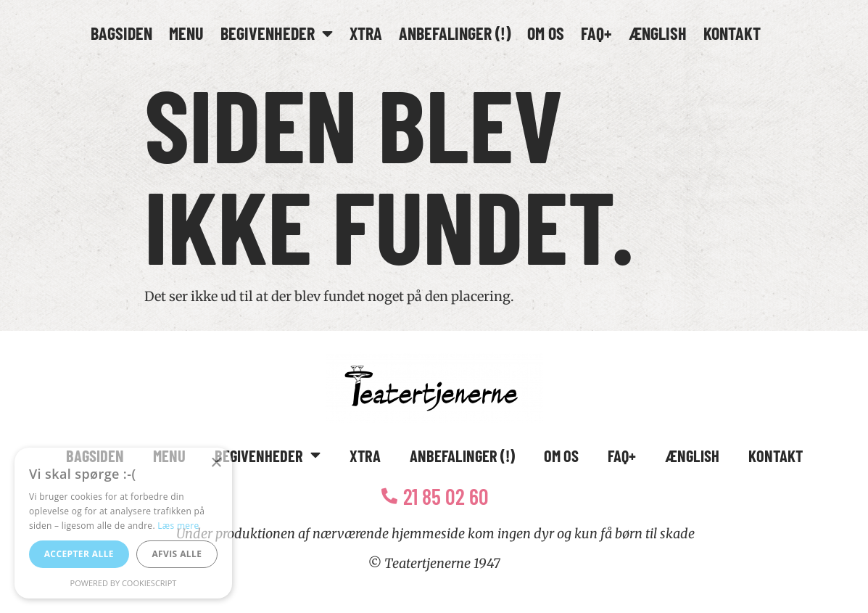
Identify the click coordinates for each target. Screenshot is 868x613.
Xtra (366, 33)
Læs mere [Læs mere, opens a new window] (178, 526)
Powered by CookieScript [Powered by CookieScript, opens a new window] (124, 583)
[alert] (123, 523)
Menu (186, 33)
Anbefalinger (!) (455, 33)
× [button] (216, 463)
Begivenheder (277, 33)
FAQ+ (596, 33)
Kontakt (732, 33)
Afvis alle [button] (177, 554)
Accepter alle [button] (79, 554)
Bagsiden (121, 33)
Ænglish (658, 33)
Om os (546, 33)
